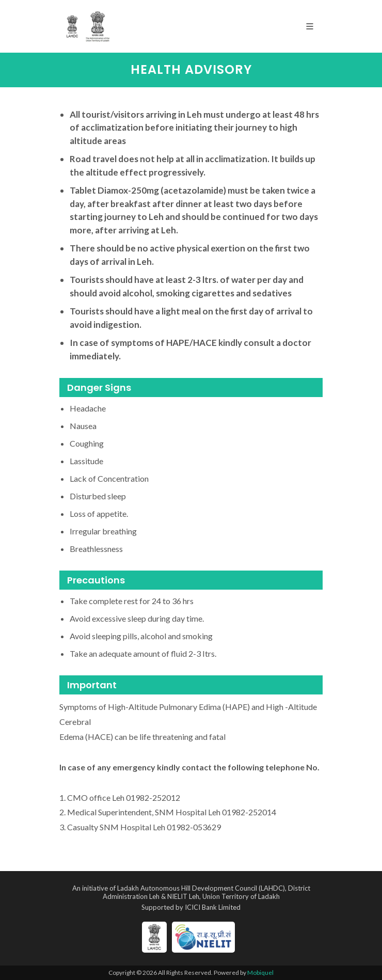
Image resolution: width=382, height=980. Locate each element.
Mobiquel (260, 973)
